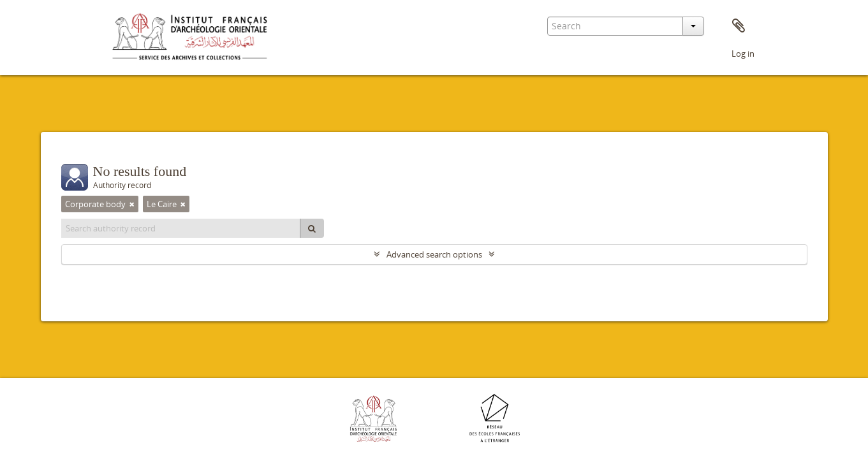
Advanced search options (434, 254)
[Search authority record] (181, 228)
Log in (743, 54)
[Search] (312, 228)
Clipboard (739, 26)
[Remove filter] (132, 204)
